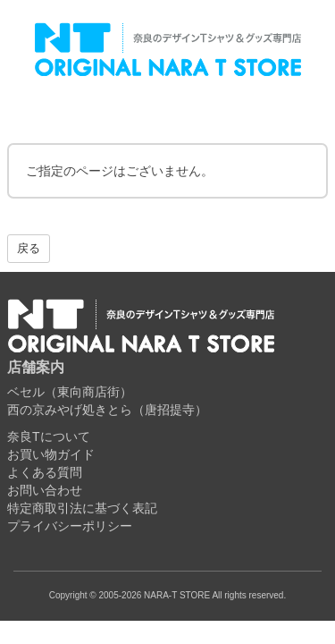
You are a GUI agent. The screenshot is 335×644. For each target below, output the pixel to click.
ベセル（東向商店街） (70, 392)
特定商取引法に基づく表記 (82, 508)
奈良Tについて (49, 436)
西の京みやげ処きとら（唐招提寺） (107, 410)
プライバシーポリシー (70, 526)
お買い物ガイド (51, 454)
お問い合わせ (45, 490)
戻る (29, 248)
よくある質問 (45, 472)
